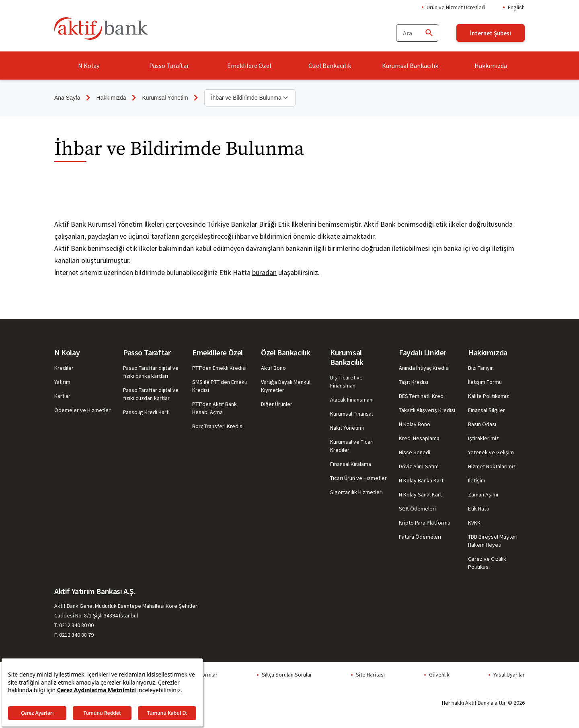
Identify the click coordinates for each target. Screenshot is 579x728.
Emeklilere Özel (249, 66)
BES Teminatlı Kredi (422, 396)
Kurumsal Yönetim (165, 98)
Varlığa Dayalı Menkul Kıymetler (286, 386)
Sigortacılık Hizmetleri (356, 492)
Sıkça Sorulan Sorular (287, 675)
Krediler (64, 368)
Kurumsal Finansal (351, 414)
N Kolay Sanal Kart (420, 494)
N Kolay (89, 66)
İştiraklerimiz (484, 438)
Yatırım (62, 382)
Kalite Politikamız (489, 396)
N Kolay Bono (415, 424)
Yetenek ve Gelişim (491, 452)
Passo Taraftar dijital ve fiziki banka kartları (151, 372)
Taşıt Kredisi (414, 382)
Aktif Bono (273, 368)
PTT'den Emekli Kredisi (219, 368)
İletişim (477, 480)
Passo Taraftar (169, 66)
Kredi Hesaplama (419, 438)
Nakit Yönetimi (347, 428)
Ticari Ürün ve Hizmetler (358, 478)
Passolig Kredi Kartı (146, 412)
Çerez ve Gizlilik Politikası (487, 563)
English (516, 7)
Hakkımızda (491, 66)
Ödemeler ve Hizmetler (82, 410)
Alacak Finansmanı (352, 400)
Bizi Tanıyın (481, 368)
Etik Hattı (479, 509)
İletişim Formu (485, 382)
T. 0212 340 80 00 (74, 625)
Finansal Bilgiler (487, 410)
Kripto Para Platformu (425, 523)
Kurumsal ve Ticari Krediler (352, 446)
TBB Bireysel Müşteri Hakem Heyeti (493, 541)
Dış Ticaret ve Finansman (346, 381)
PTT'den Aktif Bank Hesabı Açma (215, 408)
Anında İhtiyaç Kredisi (424, 368)
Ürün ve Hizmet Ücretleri (456, 7)
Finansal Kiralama (351, 464)
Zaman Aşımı (483, 494)
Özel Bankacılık (330, 66)
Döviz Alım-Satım (419, 466)
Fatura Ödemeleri (420, 537)
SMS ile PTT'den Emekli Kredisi (220, 386)
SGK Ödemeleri (417, 509)
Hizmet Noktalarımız (492, 466)
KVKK (474, 523)
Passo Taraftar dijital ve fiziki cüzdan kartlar (151, 394)
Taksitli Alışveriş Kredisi (427, 410)
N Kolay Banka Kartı (422, 480)
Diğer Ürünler (277, 404)
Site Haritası (370, 675)
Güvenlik (439, 675)
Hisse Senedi (415, 452)
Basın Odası (482, 424)
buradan (264, 272)
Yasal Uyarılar (509, 675)
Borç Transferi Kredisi (218, 426)
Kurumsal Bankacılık (410, 66)
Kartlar (62, 396)
